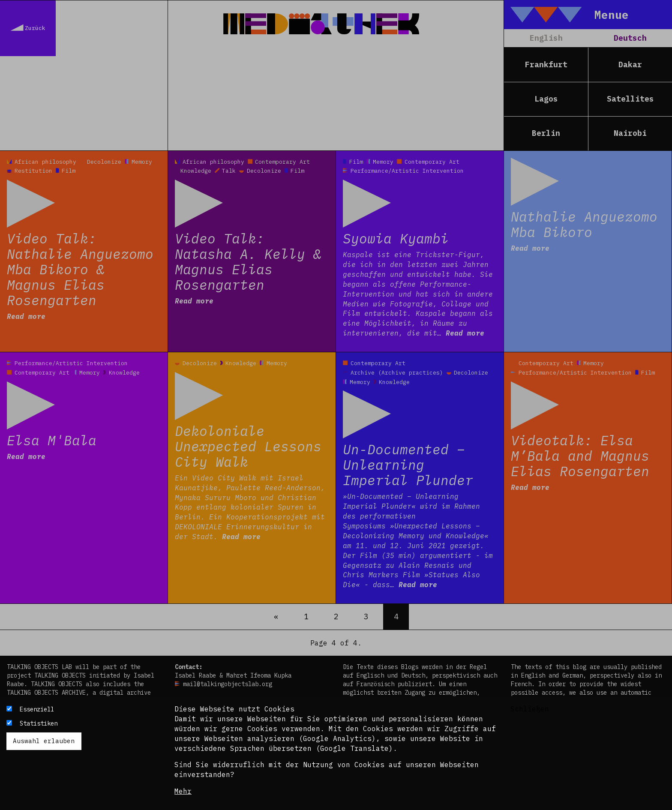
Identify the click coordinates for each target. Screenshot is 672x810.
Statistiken (39, 723)
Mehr (183, 791)
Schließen (530, 709)
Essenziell (37, 709)
